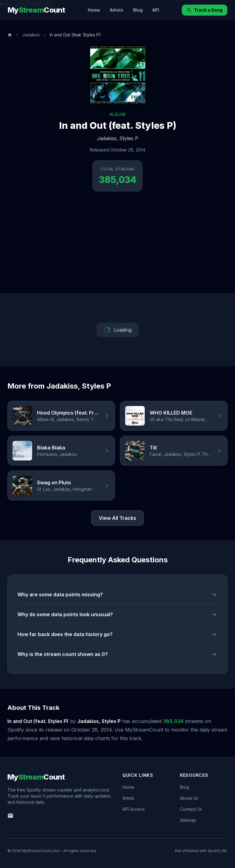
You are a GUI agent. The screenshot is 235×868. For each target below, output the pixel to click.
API (156, 10)
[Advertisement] (117, 247)
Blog (138, 10)
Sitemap (188, 820)
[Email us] (10, 816)
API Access (134, 809)
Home (94, 10)
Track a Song (205, 10)
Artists (117, 10)
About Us (189, 798)
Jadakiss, (107, 138)
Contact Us (191, 809)
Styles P (129, 138)
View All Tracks (117, 518)
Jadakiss (31, 35)
